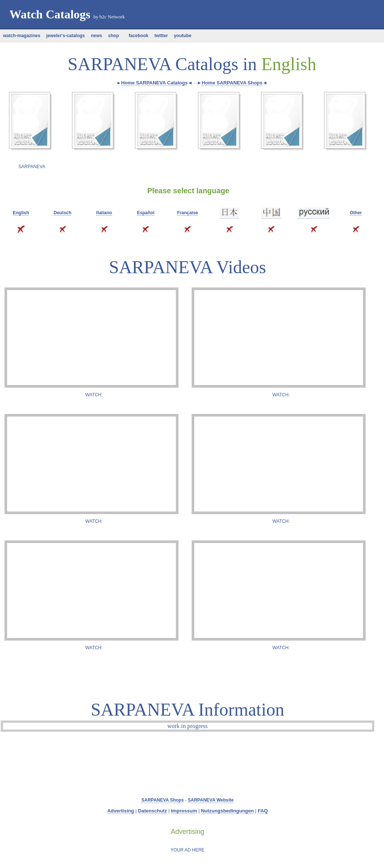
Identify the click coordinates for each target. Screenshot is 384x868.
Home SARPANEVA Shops (232, 83)
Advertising (121, 811)
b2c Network (112, 17)
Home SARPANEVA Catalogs (154, 83)
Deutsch (62, 213)
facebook (137, 36)
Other (356, 213)
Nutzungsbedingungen (227, 811)
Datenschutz (152, 811)
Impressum (184, 811)
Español (146, 213)
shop (113, 36)
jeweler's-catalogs (65, 36)
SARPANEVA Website (211, 800)
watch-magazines (22, 36)
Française (187, 213)
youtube (183, 36)
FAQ (263, 811)
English (21, 213)
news (96, 36)
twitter (161, 36)
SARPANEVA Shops (163, 800)
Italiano (104, 213)
